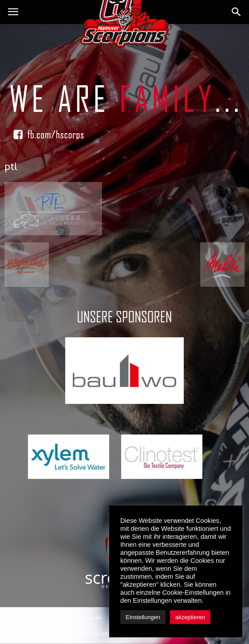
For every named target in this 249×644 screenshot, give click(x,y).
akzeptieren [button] (190, 617)
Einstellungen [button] (143, 617)
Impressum (88, 618)
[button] (237, 12)
